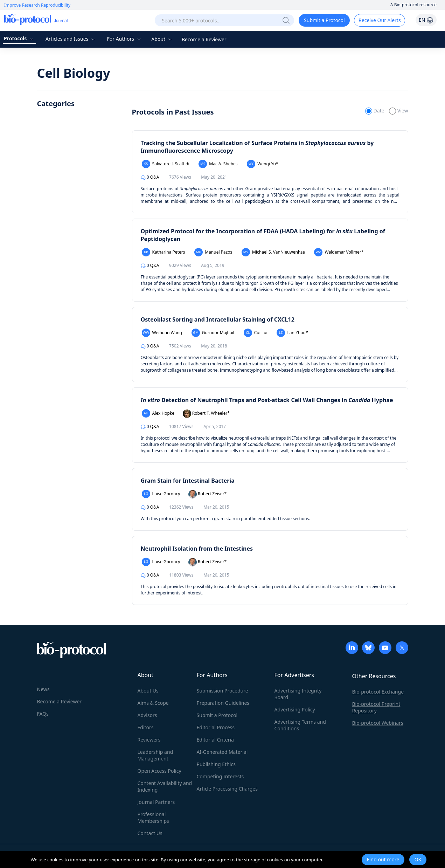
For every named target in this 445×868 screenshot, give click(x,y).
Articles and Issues (71, 39)
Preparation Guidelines (223, 703)
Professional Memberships (153, 818)
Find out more (383, 859)
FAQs (43, 714)
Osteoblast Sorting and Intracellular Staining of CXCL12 (218, 319)
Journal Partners (156, 802)
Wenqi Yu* (262, 164)
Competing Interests (220, 776)
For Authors (124, 39)
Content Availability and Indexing (165, 786)
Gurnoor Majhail (213, 333)
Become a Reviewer (204, 39)
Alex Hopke (158, 413)
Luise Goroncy (161, 494)
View (398, 111)
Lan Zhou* (292, 333)
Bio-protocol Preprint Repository (376, 707)
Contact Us (150, 833)
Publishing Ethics (216, 764)
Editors (146, 727)
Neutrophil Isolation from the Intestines (197, 549)
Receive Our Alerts (380, 20)
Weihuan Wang (162, 333)
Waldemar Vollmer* (339, 252)
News (43, 689)
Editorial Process (216, 727)
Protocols (19, 38)
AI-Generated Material (222, 752)
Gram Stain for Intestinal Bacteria (188, 481)
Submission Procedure (222, 691)
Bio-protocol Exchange (378, 692)
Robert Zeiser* (207, 494)
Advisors (147, 715)
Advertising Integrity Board (298, 694)
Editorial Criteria (215, 740)
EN (426, 20)
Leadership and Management (155, 755)
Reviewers (149, 740)
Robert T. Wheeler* (206, 414)
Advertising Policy (295, 709)
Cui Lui (256, 333)
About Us (148, 691)
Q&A (150, 177)
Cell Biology (74, 73)
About (162, 39)
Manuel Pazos (213, 252)
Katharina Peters (164, 252)
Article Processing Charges (227, 789)
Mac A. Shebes (218, 164)
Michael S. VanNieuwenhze (273, 252)
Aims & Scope (153, 703)
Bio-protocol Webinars (378, 723)
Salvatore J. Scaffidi (166, 164)
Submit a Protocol (324, 20)
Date (375, 111)
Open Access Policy (159, 771)
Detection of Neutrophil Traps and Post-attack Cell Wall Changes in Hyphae (267, 400)
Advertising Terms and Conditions (300, 725)
